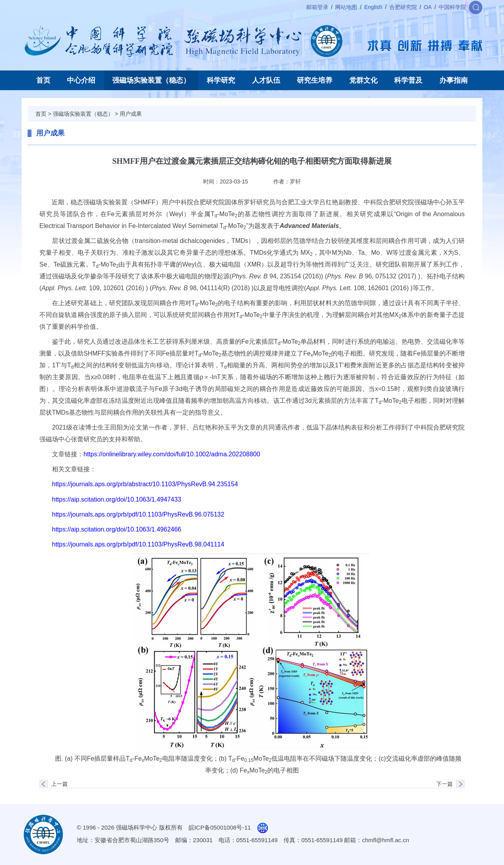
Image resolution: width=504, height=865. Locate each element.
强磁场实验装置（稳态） (151, 80)
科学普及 (408, 80)
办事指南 (454, 80)
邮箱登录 (317, 7)
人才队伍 (266, 80)
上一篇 (59, 784)
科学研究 (221, 80)
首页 (43, 80)
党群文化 (363, 80)
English (373, 7)
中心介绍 (81, 80)
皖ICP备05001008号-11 (220, 827)
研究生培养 (315, 80)
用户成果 (131, 114)
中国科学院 (452, 7)
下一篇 (445, 784)
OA (428, 7)
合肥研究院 (403, 7)
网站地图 (346, 7)
